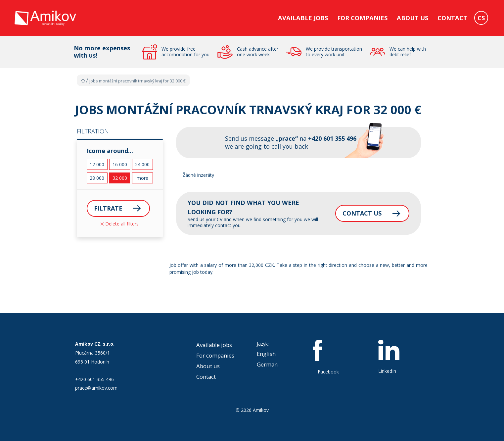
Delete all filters (120, 224)
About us (412, 18)
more (142, 178)
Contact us (361, 213)
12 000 (97, 164)
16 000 (120, 164)
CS (481, 18)
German (267, 364)
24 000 (142, 164)
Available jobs (303, 18)
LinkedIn (389, 357)
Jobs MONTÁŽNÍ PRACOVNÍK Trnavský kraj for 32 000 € (137, 81)
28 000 (97, 178)
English (266, 354)
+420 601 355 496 (94, 379)
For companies (362, 18)
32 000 (120, 178)
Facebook (328, 357)
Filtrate (108, 208)
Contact (452, 18)
